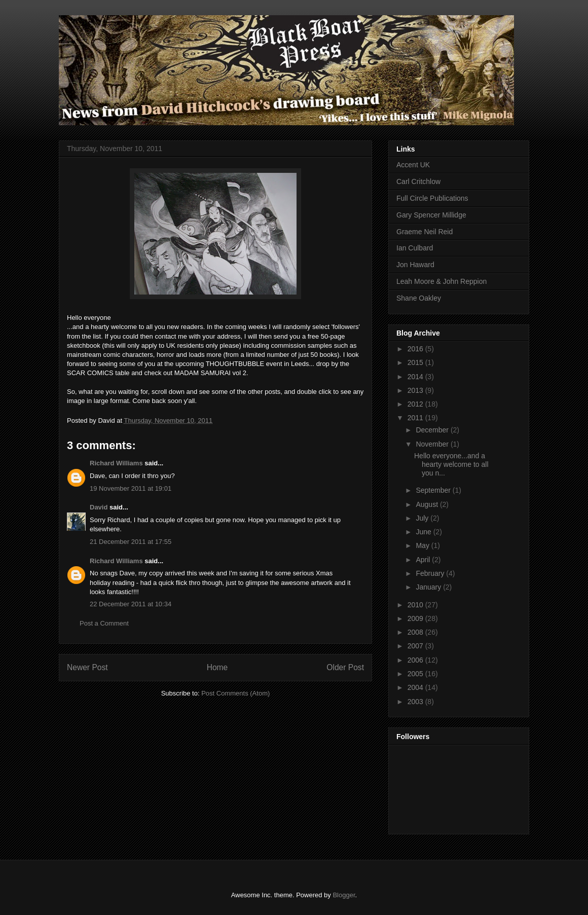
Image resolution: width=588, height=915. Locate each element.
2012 (416, 404)
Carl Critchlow (418, 181)
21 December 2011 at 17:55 (131, 542)
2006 (416, 660)
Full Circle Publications (432, 198)
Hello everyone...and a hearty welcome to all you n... (451, 464)
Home (217, 667)
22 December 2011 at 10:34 (131, 604)
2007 (416, 646)
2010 (416, 605)
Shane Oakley (419, 298)
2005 (416, 674)
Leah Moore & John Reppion (442, 281)
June (424, 532)
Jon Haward (415, 265)
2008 (416, 632)
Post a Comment (104, 623)
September (434, 490)
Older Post (345, 667)
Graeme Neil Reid (425, 232)
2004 (416, 687)
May (423, 545)
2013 (416, 390)
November (433, 444)
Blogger (344, 895)
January (429, 587)
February (431, 573)
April (424, 560)
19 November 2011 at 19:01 (131, 488)
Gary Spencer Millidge (431, 215)
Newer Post (87, 667)
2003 (416, 702)
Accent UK (413, 165)
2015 (416, 362)
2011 (416, 418)
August (428, 504)
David (99, 507)
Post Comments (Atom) (235, 693)
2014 (416, 377)
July (423, 518)
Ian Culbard (415, 248)
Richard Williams (116, 463)
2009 (416, 618)
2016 (416, 349)
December (433, 430)
